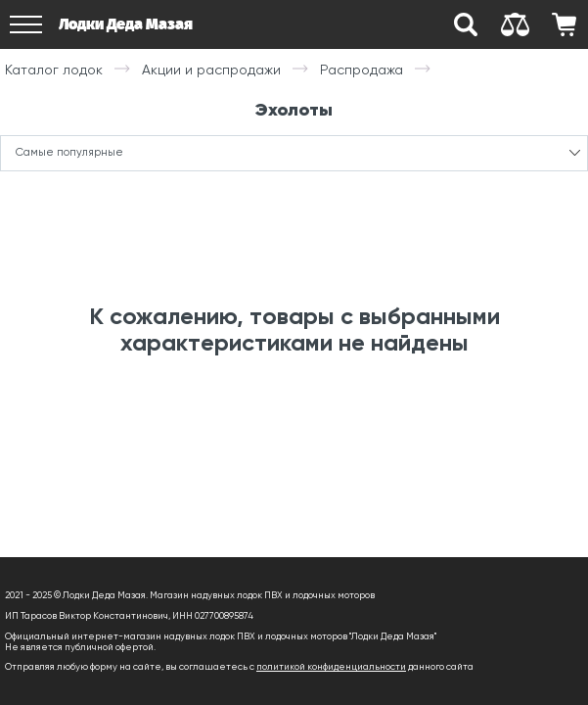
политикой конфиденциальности (331, 666)
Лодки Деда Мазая (126, 24)
